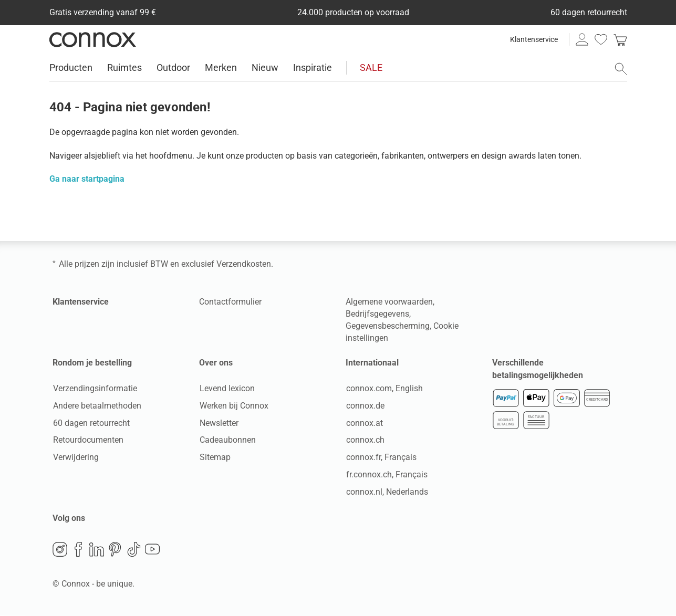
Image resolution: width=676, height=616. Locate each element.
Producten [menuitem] (71, 67)
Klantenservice (534, 39)
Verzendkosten (244, 264)
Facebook (78, 550)
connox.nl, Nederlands (387, 492)
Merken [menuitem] (221, 67)
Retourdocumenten (88, 440)
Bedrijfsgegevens (377, 314)
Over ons (216, 363)
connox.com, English (384, 389)
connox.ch (365, 440)
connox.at (364, 423)
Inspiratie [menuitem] (313, 67)
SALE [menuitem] (371, 67)
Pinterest (115, 550)
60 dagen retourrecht (91, 423)
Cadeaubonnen (227, 440)
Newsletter (219, 423)
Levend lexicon (227, 389)
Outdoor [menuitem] (173, 67)
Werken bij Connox (233, 406)
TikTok (134, 550)
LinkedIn (97, 550)
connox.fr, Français (381, 458)
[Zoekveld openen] (621, 69)
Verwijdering (75, 458)
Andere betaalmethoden (97, 406)
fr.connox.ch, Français (386, 475)
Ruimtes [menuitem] (124, 67)
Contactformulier (230, 302)
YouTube (152, 550)
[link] (620, 39)
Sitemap (215, 458)
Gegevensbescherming (388, 326)
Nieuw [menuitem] (265, 67)
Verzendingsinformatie (95, 389)
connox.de (365, 406)
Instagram (60, 550)
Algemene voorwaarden (389, 302)
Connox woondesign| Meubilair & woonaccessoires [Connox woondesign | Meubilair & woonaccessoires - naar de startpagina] (93, 39)
